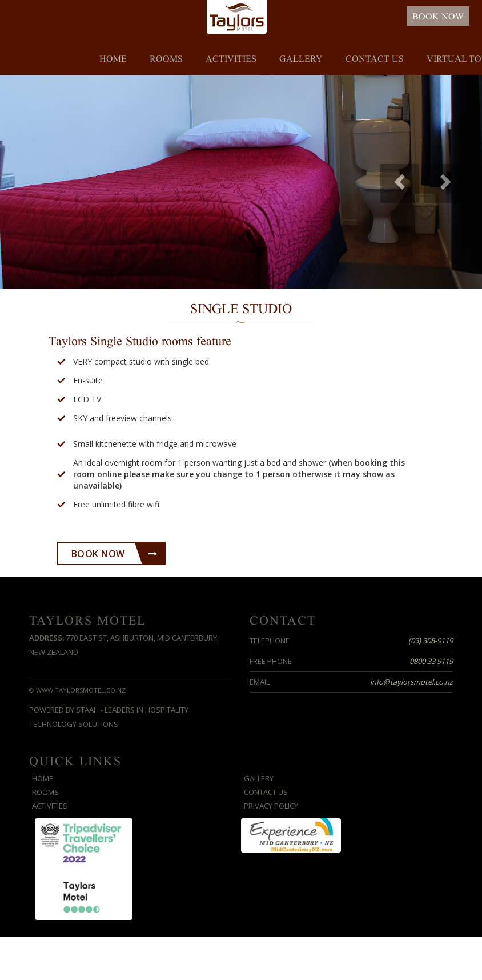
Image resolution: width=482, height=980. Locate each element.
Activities (231, 59)
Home (113, 59)
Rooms (166, 59)
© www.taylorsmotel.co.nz (77, 690)
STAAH (87, 710)
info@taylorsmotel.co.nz (411, 682)
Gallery (301, 59)
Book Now (115, 554)
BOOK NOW (438, 17)
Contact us (375, 59)
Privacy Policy (271, 806)
